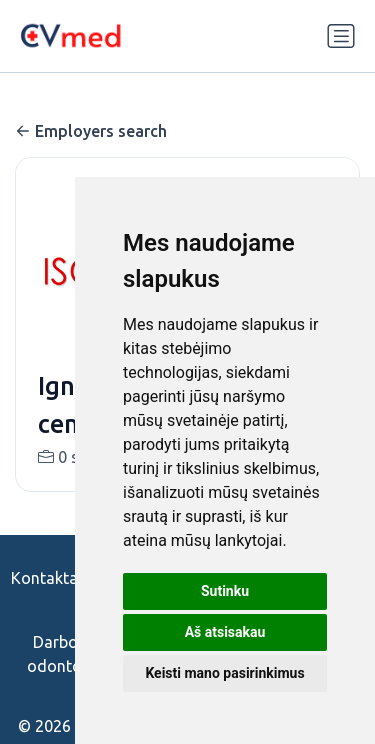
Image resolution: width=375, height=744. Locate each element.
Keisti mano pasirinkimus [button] (224, 673)
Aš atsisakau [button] (225, 632)
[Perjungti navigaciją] (341, 36)
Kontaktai (46, 578)
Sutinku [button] (225, 591)
